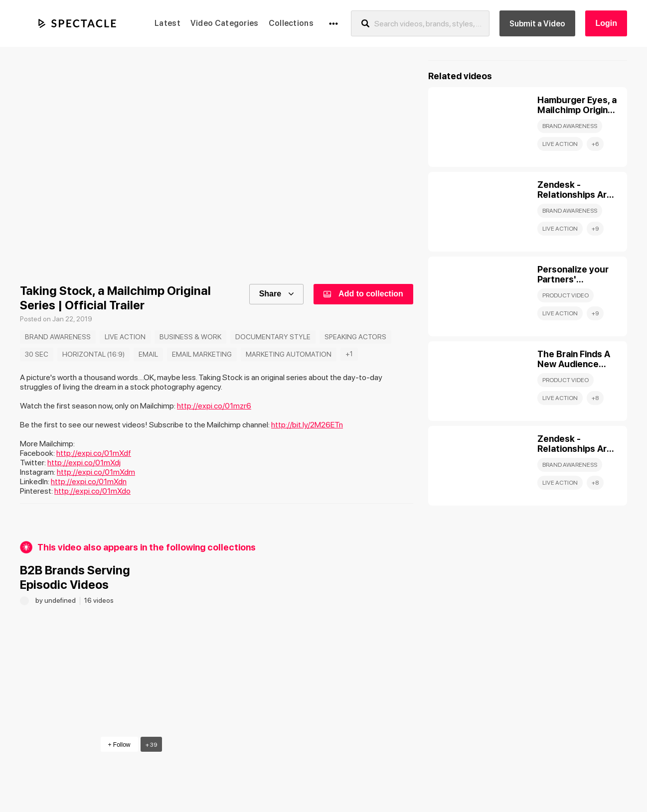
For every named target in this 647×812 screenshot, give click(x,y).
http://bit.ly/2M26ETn (307, 425)
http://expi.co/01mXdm (96, 472)
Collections (291, 23)
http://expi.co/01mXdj (84, 463)
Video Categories (225, 23)
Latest (167, 23)
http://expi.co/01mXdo (92, 491)
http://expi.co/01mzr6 (214, 406)
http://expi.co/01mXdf (94, 453)
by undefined (56, 600)
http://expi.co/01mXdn (89, 481)
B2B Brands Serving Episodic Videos (75, 577)
